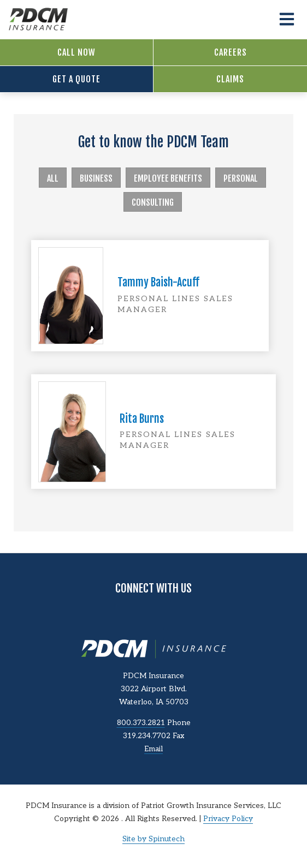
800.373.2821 (141, 723)
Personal (241, 178)
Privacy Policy (228, 819)
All (53, 178)
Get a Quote (76, 79)
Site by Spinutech (153, 839)
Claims (230, 79)
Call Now (76, 52)
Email (153, 749)
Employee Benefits (168, 178)
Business (96, 178)
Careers (231, 52)
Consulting (153, 202)
